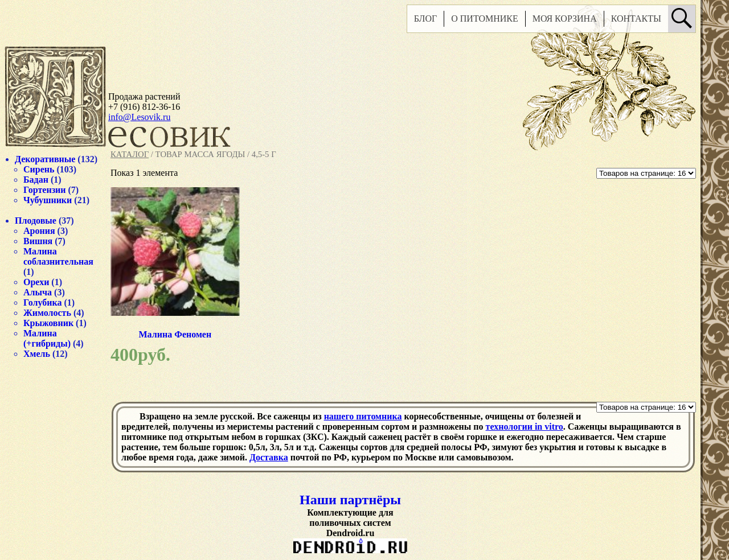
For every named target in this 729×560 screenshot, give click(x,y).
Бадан (36, 180)
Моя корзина (565, 18)
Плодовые (36, 221)
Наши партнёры (350, 500)
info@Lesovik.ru (139, 117)
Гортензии (45, 190)
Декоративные (45, 159)
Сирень (39, 169)
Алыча (38, 292)
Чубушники (48, 200)
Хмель (37, 354)
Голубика (43, 302)
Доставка (269, 457)
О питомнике (485, 18)
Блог (425, 18)
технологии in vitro (525, 427)
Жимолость (47, 313)
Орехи (36, 282)
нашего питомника (363, 416)
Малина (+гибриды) (47, 338)
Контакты (636, 18)
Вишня (38, 241)
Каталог (130, 154)
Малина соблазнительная (58, 256)
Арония (39, 231)
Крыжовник (48, 323)
